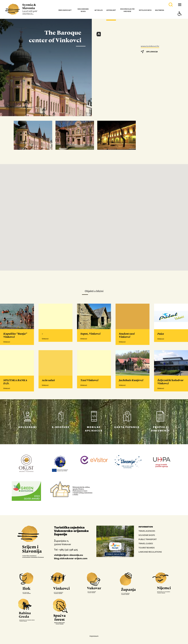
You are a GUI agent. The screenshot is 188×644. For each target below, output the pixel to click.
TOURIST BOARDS (147, 548)
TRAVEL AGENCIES (147, 531)
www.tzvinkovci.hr (150, 46)
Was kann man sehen (83, 10)
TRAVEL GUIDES (146, 543)
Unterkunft (111, 10)
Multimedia (160, 10)
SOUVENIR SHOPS (147, 535)
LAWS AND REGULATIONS (150, 552)
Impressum (94, 636)
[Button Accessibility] (180, 18)
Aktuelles (99, 10)
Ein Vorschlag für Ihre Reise (127, 10)
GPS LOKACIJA (149, 52)
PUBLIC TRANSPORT (148, 539)
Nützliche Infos (145, 10)
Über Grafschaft (65, 10)
